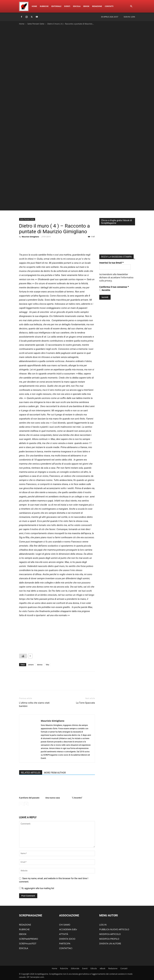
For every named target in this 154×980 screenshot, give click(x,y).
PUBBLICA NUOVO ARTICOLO (114, 929)
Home (34, 6)
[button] (131, 6)
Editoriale (56, 6)
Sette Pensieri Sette (36, 24)
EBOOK (23, 934)
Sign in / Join (129, 17)
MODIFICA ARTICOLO (110, 934)
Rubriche (44, 6)
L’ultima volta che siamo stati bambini (34, 704)
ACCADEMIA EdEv (68, 929)
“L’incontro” (77, 798)
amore (31, 665)
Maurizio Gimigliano (30, 237)
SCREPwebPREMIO (29, 939)
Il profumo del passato (29, 798)
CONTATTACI (66, 948)
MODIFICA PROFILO (109, 939)
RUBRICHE (24, 929)
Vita (48, 665)
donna (40, 665)
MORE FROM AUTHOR (55, 773)
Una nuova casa (53, 798)
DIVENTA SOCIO (67, 939)
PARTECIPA (65, 943)
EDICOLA (24, 948)
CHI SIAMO (65, 925)
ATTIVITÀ (64, 934)
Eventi (67, 6)
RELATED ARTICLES (31, 773)
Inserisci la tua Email (111, 263)
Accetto (105, 290)
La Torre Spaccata (85, 703)
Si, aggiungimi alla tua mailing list (37, 888)
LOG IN (103, 925)
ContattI (109, 6)
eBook (86, 6)
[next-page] (26, 804)
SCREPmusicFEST (28, 943)
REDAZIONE (25, 925)
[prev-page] (21, 804)
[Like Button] (23, 656)
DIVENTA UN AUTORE (110, 943)
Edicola (77, 6)
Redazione (97, 6)
